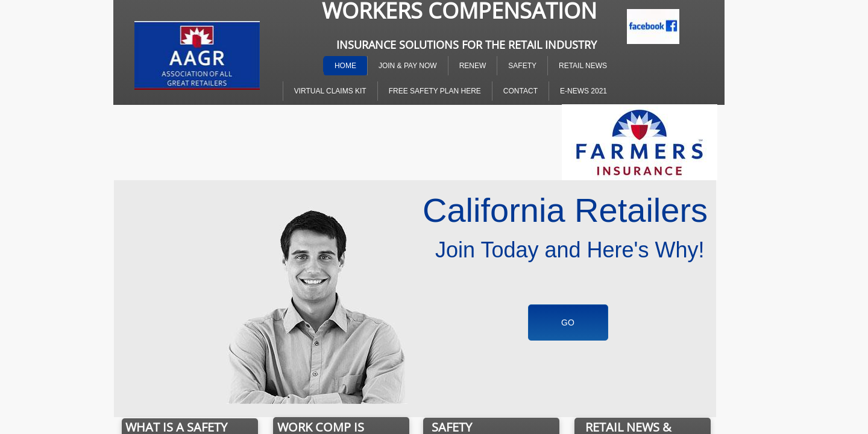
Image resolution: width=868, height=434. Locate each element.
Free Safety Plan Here (435, 91)
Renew (473, 66)
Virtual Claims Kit (330, 91)
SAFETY (522, 66)
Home (345, 66)
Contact (520, 91)
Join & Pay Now (408, 66)
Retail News (583, 66)
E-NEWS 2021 (583, 91)
